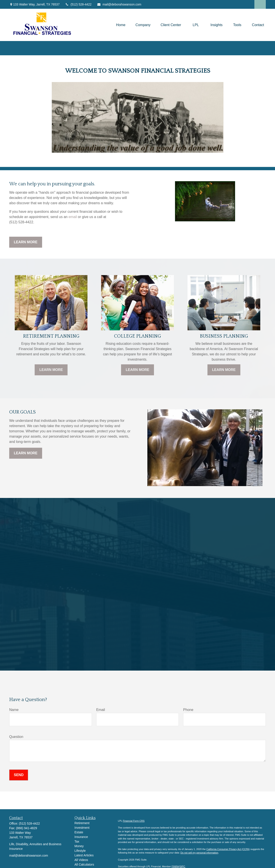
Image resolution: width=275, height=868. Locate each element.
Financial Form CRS (134, 821)
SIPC (182, 866)
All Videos (81, 860)
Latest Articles (84, 855)
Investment (82, 828)
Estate (79, 832)
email (73, 217)
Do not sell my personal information (199, 853)
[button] (121, 25)
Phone (188, 710)
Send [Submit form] (19, 775)
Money (79, 846)
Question (16, 737)
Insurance (81, 837)
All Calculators (84, 864)
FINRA (175, 866)
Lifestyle (80, 851)
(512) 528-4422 (78, 4)
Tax (77, 841)
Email (101, 710)
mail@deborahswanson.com (119, 4)
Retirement (82, 823)
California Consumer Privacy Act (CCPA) (228, 849)
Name (14, 710)
